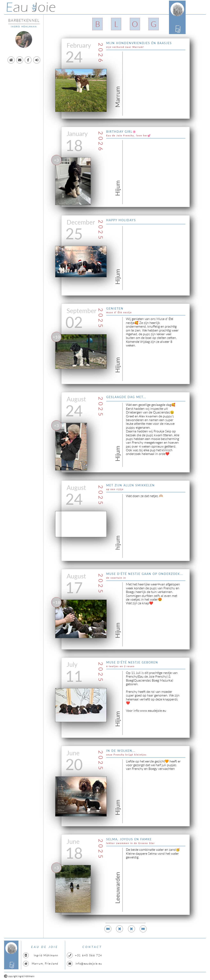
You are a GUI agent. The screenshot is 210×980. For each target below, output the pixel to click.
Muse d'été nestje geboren (132, 662)
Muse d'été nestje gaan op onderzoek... (145, 574)
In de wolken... (121, 751)
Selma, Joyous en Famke (129, 839)
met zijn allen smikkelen (131, 485)
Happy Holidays (121, 220)
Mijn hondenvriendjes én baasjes (139, 43)
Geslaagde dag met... (126, 397)
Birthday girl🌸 (121, 132)
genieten (115, 308)
